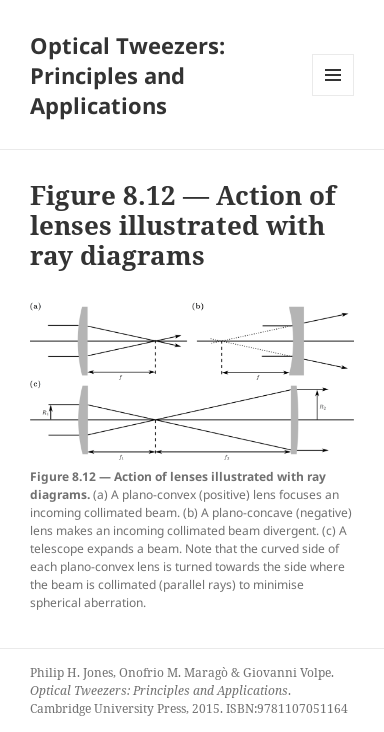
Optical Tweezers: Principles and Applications (127, 75)
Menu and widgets (333, 95)
